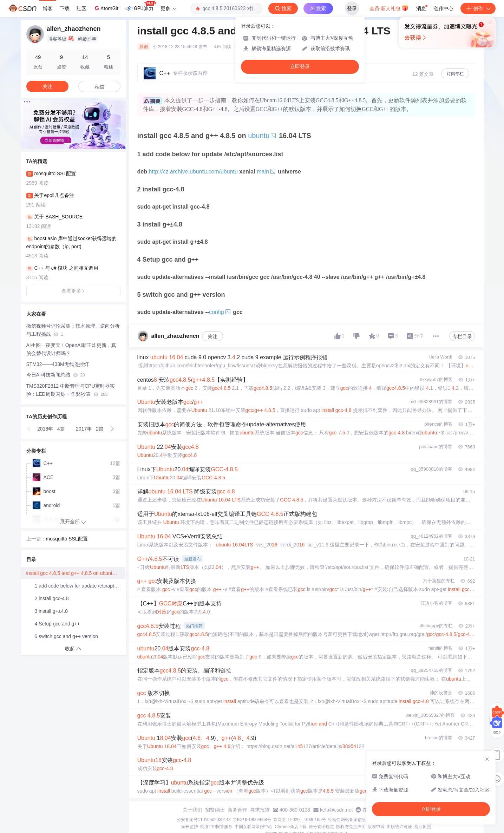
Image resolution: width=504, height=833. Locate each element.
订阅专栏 (455, 74)
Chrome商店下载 (291, 827)
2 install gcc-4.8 (52, 598)
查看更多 (73, 291)
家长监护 (190, 827)
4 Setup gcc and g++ (57, 624)
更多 (168, 8)
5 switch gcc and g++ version (67, 636)
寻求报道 (260, 810)
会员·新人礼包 (389, 8)
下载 (65, 8)
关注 (212, 336)
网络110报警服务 (216, 827)
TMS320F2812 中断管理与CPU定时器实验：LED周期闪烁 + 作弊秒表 (71, 390)
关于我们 (192, 810)
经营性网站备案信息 (347, 820)
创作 (478, 8)
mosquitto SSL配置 (67, 539)
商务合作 (237, 810)
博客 (48, 8)
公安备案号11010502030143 (204, 820)
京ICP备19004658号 (252, 820)
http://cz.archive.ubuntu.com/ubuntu (193, 172)
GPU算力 (141, 6)
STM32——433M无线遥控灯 (58, 364)
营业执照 (423, 827)
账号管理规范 (321, 827)
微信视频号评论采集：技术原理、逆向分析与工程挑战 (73, 330)
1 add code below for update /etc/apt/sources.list (80, 586)
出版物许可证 (399, 827)
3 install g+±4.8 (51, 611)
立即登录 (300, 67)
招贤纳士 (215, 810)
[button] (68, 144)
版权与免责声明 (351, 827)
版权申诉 (376, 827)
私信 (99, 87)
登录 (352, 8)
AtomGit (106, 8)
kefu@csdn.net (336, 810)
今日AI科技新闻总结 (56, 375)
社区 (81, 8)
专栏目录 (462, 336)
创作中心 (444, 8)
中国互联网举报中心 (254, 827)
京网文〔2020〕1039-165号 (299, 820)
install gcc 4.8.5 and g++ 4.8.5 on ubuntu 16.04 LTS (76, 573)
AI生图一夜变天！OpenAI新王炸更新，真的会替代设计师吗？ (71, 349)
